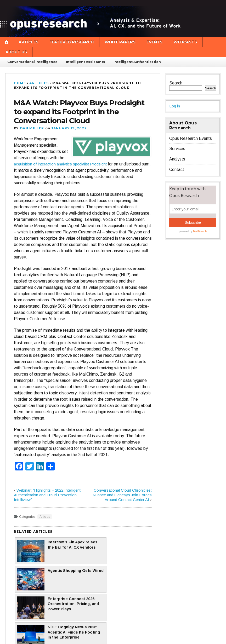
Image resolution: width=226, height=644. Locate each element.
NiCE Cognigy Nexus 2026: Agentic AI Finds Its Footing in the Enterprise (116, 580)
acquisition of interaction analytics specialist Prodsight (63, 164)
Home (20, 83)
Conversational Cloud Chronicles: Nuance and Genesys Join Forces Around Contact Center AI (121, 495)
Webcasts (185, 42)
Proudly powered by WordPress (31, 635)
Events (154, 42)
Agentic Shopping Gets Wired (115, 551)
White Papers (120, 42)
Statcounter (11, 642)
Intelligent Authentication (137, 62)
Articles (29, 42)
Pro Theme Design (99, 635)
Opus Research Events (191, 138)
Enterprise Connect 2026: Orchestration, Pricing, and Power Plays (46, 580)
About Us (16, 52)
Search (176, 83)
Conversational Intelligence (32, 62)
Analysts (177, 159)
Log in (175, 106)
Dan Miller (32, 128)
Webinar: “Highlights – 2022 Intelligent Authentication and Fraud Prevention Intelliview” (46, 495)
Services (177, 149)
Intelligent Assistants (86, 62)
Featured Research (72, 42)
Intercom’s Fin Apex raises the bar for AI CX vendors (47, 551)
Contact (177, 169)
